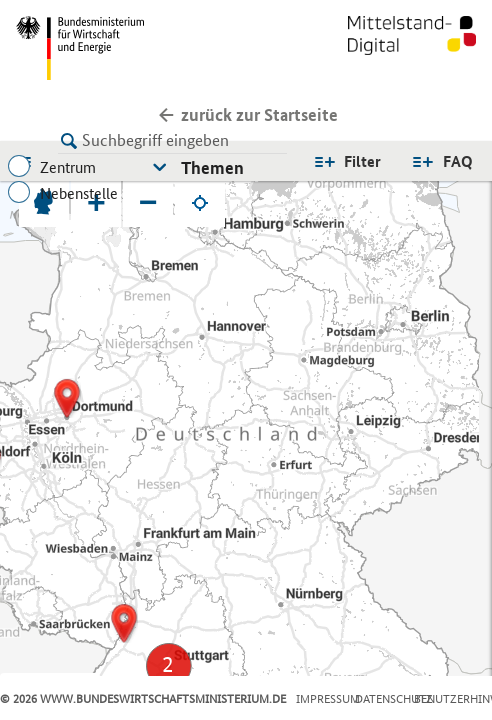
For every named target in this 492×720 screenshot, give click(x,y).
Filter (362, 161)
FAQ (458, 161)
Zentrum (68, 167)
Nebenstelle (79, 193)
